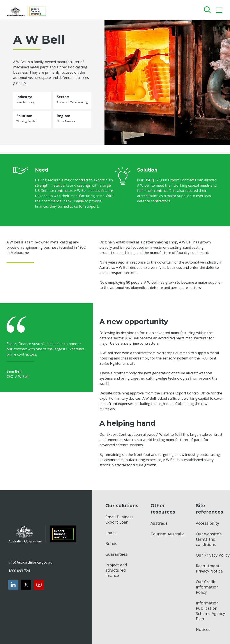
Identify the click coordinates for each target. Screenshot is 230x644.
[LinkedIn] (13, 585)
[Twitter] (26, 585)
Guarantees (116, 554)
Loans (111, 533)
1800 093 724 (19, 571)
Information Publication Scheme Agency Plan (210, 611)
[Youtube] (39, 585)
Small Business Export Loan (119, 519)
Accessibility (207, 523)
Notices (203, 629)
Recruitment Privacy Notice (209, 568)
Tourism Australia (167, 534)
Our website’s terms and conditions (209, 539)
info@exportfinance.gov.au (30, 562)
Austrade (159, 523)
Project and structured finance (116, 570)
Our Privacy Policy (213, 555)
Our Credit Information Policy (207, 587)
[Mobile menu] (220, 11)
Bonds (111, 543)
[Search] (206, 10)
